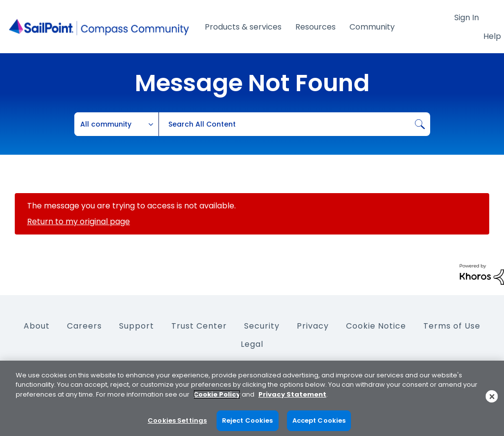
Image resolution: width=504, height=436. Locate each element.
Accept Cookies (319, 420)
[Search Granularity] (117, 124)
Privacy (313, 326)
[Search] (294, 124)
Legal (252, 344)
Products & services (243, 27)
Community (372, 27)
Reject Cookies (248, 420)
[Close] (492, 396)
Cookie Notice (376, 326)
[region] (252, 398)
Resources (315, 27)
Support (137, 326)
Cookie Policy (217, 394)
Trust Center (199, 326)
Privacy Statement (292, 394)
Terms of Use (452, 326)
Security (262, 326)
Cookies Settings (177, 420)
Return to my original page (79, 221)
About (37, 326)
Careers (84, 326)
